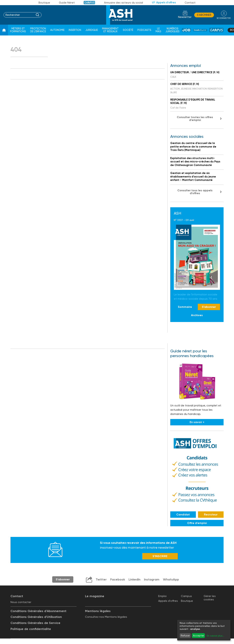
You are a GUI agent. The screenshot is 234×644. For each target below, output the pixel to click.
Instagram (151, 580)
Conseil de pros (200, 30)
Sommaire (185, 307)
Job (186, 30)
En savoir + (197, 422)
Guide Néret (67, 3)
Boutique (44, 3)
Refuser (185, 635)
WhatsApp (171, 580)
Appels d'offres (166, 2)
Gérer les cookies (210, 598)
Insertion (75, 30)
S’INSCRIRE (160, 556)
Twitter (101, 580)
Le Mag (158, 30)
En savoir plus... (216, 636)
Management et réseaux (110, 30)
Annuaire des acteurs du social (123, 3)
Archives (197, 315)
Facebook (117, 580)
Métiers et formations (18, 30)
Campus (89, 3)
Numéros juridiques (172, 30)
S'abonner (204, 15)
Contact (190, 3)
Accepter (198, 635)
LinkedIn (134, 580)
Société (128, 30)
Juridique (92, 30)
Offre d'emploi (197, 523)
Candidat (183, 514)
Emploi (162, 596)
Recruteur (211, 514)
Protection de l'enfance (38, 30)
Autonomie (57, 30)
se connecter (223, 18)
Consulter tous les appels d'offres (195, 192)
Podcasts (144, 30)
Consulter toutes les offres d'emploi (195, 119)
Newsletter (184, 17)
